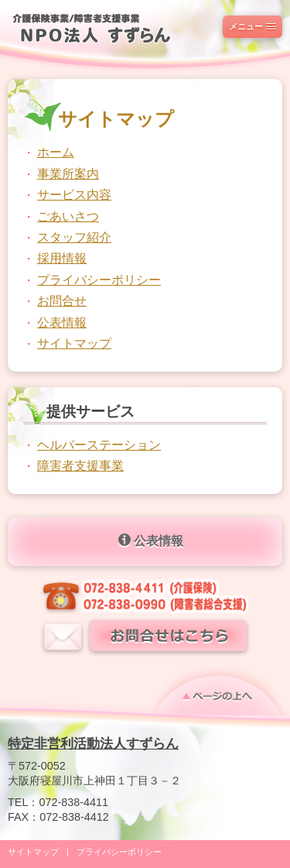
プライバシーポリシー (99, 280)
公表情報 (62, 322)
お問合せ (62, 301)
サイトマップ (74, 343)
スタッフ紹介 (74, 237)
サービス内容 (74, 195)
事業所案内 (68, 174)
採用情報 (62, 258)
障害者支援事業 (80, 466)
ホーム (56, 152)
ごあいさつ (68, 216)
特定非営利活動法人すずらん (93, 743)
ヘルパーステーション (99, 445)
